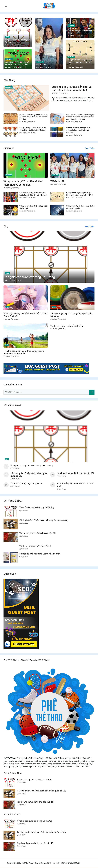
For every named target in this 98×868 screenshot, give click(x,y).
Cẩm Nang (9, 87)
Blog (8, 37)
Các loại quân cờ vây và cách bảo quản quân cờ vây (26, 475)
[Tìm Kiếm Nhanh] (92, 392)
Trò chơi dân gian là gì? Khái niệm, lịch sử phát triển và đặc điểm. (24, 352)
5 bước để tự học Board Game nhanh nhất (75, 485)
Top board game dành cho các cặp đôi (76, 473)
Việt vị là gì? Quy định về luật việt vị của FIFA (33, 207)
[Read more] (46, 368)
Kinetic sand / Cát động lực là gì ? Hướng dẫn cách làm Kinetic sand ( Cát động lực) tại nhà (80, 117)
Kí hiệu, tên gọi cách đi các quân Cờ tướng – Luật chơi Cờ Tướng (33, 129)
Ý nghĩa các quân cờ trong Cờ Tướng (17, 41)
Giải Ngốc (9, 59)
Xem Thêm (90, 148)
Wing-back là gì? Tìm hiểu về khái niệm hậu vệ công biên (17, 63)
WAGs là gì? (41, 64)
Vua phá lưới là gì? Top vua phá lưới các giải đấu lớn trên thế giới (80, 31)
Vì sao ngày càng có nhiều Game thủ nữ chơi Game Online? (25, 315)
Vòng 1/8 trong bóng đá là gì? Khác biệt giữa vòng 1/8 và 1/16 (80, 62)
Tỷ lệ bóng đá (86, 863)
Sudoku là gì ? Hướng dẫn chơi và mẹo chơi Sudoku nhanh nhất (72, 88)
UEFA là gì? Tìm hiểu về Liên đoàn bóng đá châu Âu (80, 207)
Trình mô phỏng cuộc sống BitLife (67, 326)
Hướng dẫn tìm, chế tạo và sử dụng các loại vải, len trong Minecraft (79, 130)
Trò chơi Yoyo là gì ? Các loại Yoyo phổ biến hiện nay (71, 315)
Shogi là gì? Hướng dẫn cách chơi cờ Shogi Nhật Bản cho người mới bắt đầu (33, 117)
